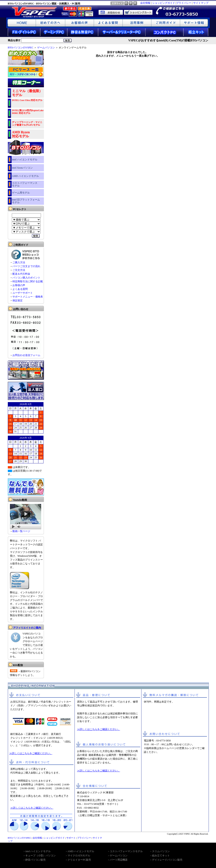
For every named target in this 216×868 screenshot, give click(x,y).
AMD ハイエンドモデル (25, 176)
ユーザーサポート (23, 293)
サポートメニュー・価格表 (28, 297)
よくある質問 (20, 289)
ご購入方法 (19, 262)
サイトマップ (201, 3)
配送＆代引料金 (21, 274)
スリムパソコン (161, 851)
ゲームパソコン (46, 48)
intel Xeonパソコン (22, 168)
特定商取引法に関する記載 (28, 281)
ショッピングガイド (164, 3)
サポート (71, 838)
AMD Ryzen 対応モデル (21, 134)
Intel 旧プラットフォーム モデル (26, 201)
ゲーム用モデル (21, 193)
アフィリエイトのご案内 (27, 628)
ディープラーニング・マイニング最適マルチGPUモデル (27, 124)
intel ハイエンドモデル (25, 160)
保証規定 (18, 300)
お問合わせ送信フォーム (26, 355)
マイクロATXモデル (79, 856)
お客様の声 (19, 285)
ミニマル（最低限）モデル (27, 93)
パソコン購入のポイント (26, 278)
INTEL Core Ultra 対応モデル (27, 100)
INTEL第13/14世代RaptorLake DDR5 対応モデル (28, 112)
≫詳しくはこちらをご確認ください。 (31, 753)
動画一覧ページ (21, 531)
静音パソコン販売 (35, 860)
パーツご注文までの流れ (26, 266)
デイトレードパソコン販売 (167, 860)
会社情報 (145, 3)
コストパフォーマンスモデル (126, 851)
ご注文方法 (19, 270)
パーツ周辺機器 (119, 860)
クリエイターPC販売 (79, 860)
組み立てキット (161, 856)
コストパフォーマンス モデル (25, 184)
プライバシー (184, 3)
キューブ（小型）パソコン (41, 856)
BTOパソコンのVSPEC (21, 48)
